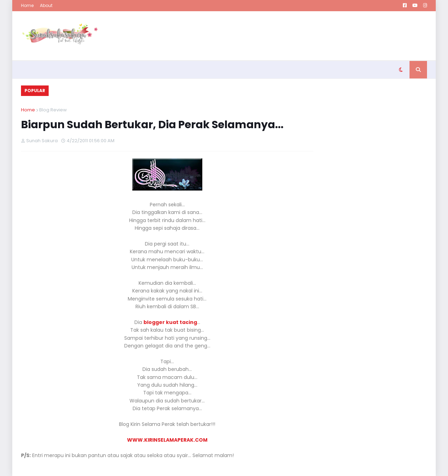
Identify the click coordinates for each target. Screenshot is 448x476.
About (46, 5)
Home (27, 5)
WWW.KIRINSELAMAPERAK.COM (167, 440)
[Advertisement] (300, 36)
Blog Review (53, 110)
